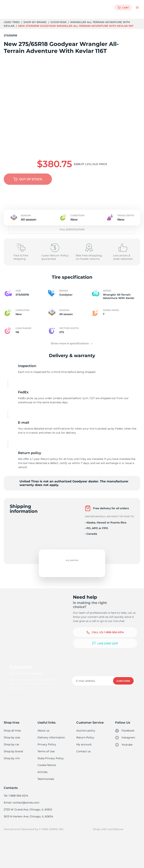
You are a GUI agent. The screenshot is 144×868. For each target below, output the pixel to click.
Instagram (125, 734)
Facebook (125, 727)
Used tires (12, 22)
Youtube (124, 741)
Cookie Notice (47, 762)
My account (84, 740)
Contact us (83, 748)
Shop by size (12, 734)
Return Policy (85, 734)
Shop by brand (36, 22)
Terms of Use (46, 748)
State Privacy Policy (50, 755)
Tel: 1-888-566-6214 (16, 793)
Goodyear (59, 22)
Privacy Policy (47, 740)
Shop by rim (12, 755)
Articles (43, 769)
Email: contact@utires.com (21, 800)
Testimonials (46, 776)
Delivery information (51, 734)
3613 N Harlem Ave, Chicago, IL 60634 (28, 814)
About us (44, 726)
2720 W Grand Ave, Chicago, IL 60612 (28, 807)
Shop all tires (12, 726)
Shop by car (11, 740)
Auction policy (86, 726)
